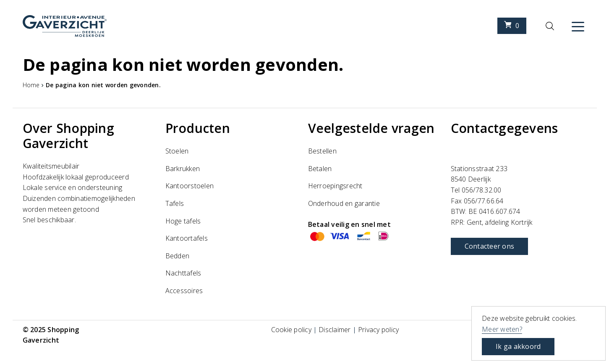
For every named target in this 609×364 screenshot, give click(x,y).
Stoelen (177, 151)
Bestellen (322, 151)
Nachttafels (183, 273)
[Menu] (578, 26)
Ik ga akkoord (518, 346)
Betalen (320, 169)
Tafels (175, 203)
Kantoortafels (187, 238)
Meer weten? (502, 329)
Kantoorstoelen (190, 186)
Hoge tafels (183, 221)
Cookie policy (291, 330)
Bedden (178, 256)
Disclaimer (335, 330)
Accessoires (184, 291)
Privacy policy (379, 330)
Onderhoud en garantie (344, 203)
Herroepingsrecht (335, 186)
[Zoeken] (550, 26)
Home (31, 85)
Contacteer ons (490, 246)
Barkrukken (183, 169)
